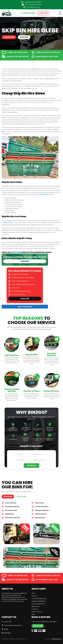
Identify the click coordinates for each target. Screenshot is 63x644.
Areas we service (37, 612)
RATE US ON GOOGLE (25, 307)
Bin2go (6, 629)
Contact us (35, 609)
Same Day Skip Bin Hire (38, 604)
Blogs (33, 614)
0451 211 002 (50, 79)
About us (34, 596)
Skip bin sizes (35, 606)
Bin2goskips (8, 633)
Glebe (33, 69)
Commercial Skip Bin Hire (39, 599)
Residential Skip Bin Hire (39, 601)
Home (33, 593)
